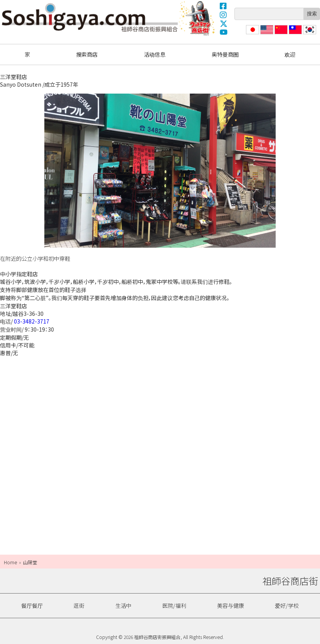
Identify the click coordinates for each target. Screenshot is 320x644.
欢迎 (290, 54)
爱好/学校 (287, 605)
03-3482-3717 (32, 321)
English (267, 34)
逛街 (79, 605)
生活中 (123, 605)
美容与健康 (231, 605)
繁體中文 (295, 34)
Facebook (224, 6)
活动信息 (155, 54)
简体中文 (280, 34)
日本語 (252, 34)
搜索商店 (87, 54)
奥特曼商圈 (198, 18)
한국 (309, 34)
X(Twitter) (224, 23)
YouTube (224, 32)
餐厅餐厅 (32, 605)
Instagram (224, 15)
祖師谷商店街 (90, 17)
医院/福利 (174, 605)
